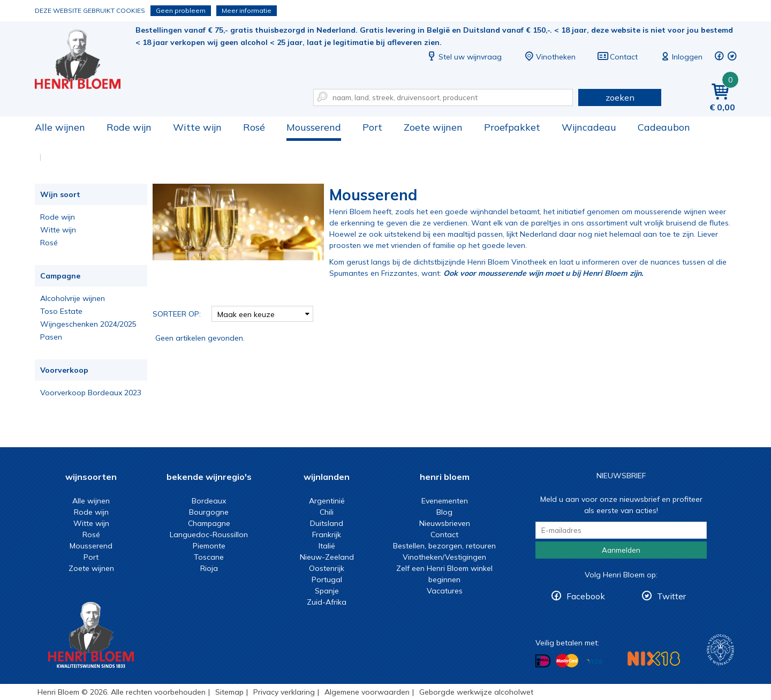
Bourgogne (209, 512)
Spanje (327, 591)
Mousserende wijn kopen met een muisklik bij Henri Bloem (85, 59)
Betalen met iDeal (543, 661)
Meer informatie (247, 10)
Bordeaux (209, 501)
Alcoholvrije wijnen (73, 298)
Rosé (254, 127)
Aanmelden (621, 550)
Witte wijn (197, 127)
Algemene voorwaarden (367, 692)
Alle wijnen (60, 127)
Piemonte (209, 546)
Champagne (209, 523)
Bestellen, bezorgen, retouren (444, 546)
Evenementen (445, 501)
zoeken (620, 97)
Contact (617, 57)
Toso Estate (61, 311)
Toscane (209, 557)
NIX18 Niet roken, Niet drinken (654, 658)
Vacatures (445, 591)
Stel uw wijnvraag (464, 57)
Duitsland (327, 523)
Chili (327, 512)
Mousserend (314, 127)
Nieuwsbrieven (445, 523)
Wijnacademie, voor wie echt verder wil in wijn (720, 650)
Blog (444, 512)
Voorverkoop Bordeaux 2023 (91, 393)
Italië (327, 546)
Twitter (671, 596)
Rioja (209, 568)
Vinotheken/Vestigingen (444, 557)
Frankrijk (327, 535)
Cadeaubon (664, 127)
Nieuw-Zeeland (327, 557)
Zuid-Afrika (327, 602)
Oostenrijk (327, 568)
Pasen (51, 337)
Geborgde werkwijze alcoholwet (476, 692)
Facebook (586, 596)
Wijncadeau (589, 127)
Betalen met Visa (594, 662)
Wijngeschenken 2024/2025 (88, 324)
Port (372, 127)
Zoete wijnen (433, 127)
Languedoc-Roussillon (209, 535)
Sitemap (229, 692)
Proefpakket (512, 127)
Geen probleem (181, 10)
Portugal (327, 579)
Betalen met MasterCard (567, 661)
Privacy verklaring (284, 692)
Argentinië (327, 501)
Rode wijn (129, 127)
